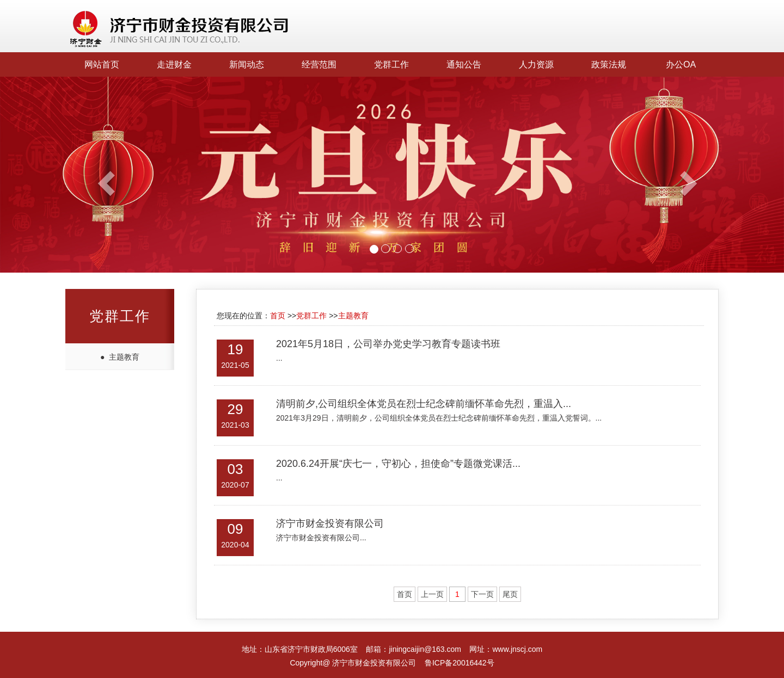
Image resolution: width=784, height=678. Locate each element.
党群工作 (391, 64)
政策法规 (609, 64)
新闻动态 (247, 64)
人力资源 (536, 64)
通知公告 (464, 64)
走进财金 (174, 64)
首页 (278, 316)
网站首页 (102, 64)
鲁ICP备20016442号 (460, 663)
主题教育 (353, 316)
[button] (59, 175)
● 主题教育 (120, 357)
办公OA (681, 64)
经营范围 (319, 64)
